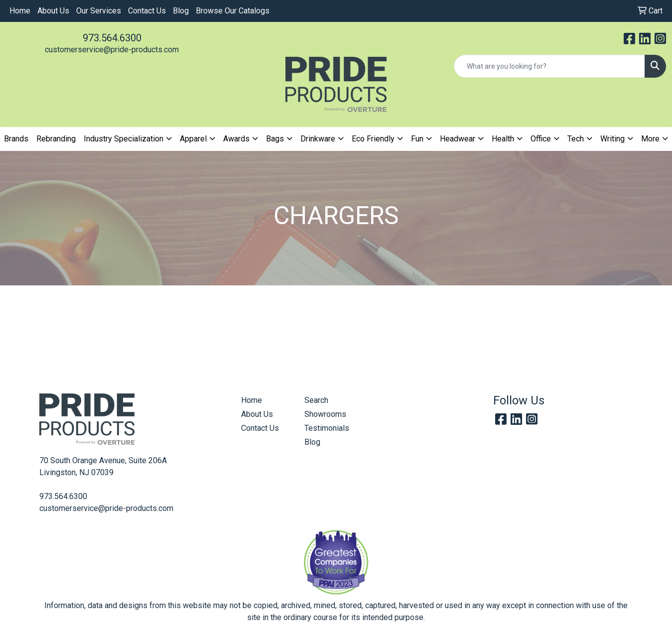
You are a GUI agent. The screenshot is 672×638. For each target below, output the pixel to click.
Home (20, 11)
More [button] (650, 139)
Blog (181, 11)
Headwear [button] (458, 139)
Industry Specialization (124, 139)
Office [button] (541, 139)
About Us (53, 11)
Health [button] (503, 139)
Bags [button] (275, 139)
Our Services (99, 11)
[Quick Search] (549, 66)
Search (316, 400)
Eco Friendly (373, 139)
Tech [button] (576, 139)
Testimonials (327, 428)
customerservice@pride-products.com (112, 50)
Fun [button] (417, 139)
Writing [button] (612, 139)
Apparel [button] (193, 139)
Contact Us (147, 11)
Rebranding (56, 139)
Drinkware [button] (318, 139)
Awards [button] (236, 139)
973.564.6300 (112, 38)
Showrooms (325, 414)
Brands (16, 139)
